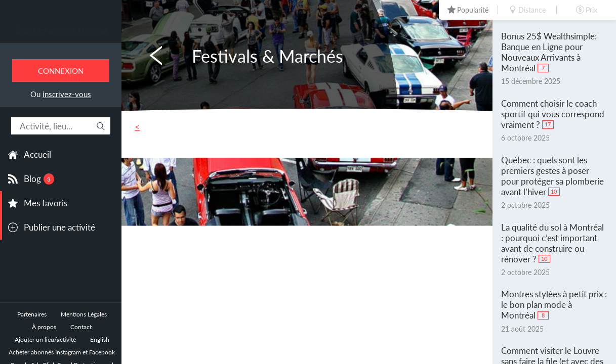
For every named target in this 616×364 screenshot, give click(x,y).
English (100, 339)
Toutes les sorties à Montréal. (61, 31)
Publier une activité (59, 227)
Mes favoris (46, 203)
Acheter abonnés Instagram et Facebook (62, 352)
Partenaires (32, 314)
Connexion (61, 71)
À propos (44, 327)
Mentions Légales (84, 314)
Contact (81, 327)
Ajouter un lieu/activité (45, 339)
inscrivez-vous (67, 94)
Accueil (37, 154)
